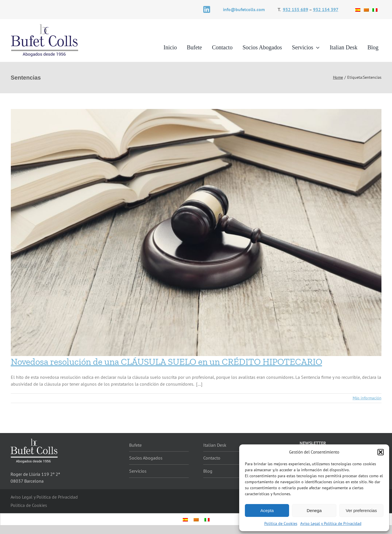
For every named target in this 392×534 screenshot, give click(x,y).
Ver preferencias (361, 510)
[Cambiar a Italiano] (375, 9)
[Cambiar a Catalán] (366, 9)
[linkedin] (207, 9)
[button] (381, 452)
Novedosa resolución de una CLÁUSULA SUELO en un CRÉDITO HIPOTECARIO (166, 362)
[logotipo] (45, 26)
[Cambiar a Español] (358, 9)
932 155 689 (295, 9)
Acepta (267, 510)
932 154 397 (326, 9)
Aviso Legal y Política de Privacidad (331, 523)
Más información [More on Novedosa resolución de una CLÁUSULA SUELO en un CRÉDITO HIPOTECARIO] (367, 398)
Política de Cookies (281, 523)
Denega (314, 510)
